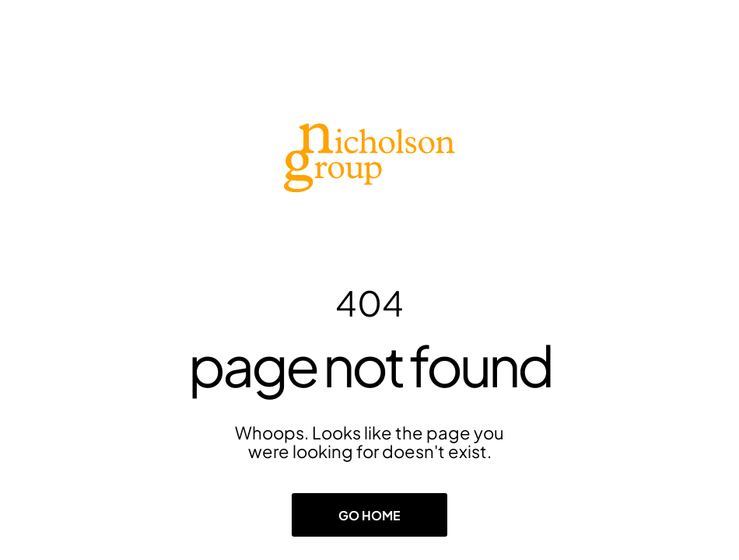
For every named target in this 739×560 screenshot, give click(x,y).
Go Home (369, 515)
